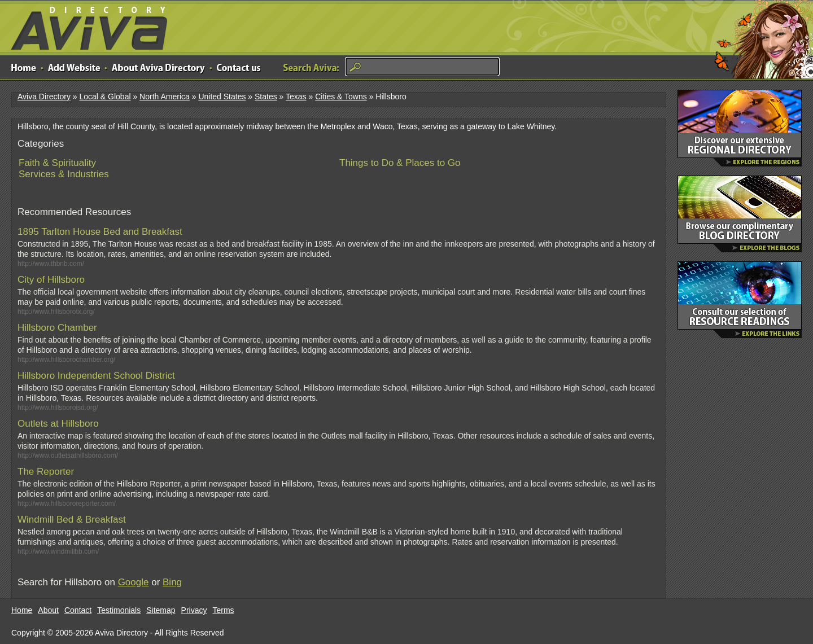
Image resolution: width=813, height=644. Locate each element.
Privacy (194, 610)
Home (22, 610)
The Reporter (46, 472)
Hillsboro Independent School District (96, 376)
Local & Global (105, 97)
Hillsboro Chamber (57, 328)
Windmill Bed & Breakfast (72, 520)
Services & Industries (64, 174)
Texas (296, 97)
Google (134, 582)
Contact (78, 610)
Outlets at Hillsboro (58, 424)
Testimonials (119, 610)
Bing (172, 582)
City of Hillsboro (51, 280)
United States (222, 97)
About (48, 610)
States (266, 97)
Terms (224, 610)
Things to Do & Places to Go (400, 163)
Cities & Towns (341, 97)
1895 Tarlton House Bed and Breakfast (100, 232)
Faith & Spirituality (57, 163)
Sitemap (161, 610)
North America (165, 97)
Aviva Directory (85, 26)
